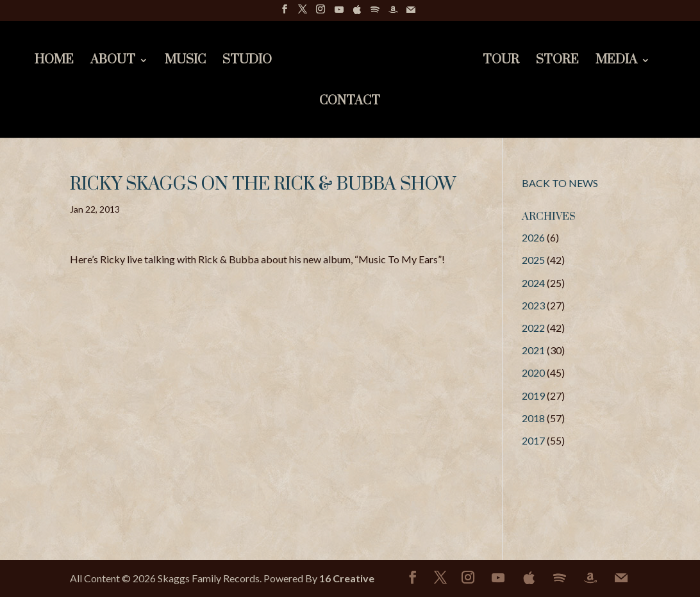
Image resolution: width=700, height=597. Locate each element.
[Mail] (411, 13)
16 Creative (347, 578)
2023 (533, 305)
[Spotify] (375, 13)
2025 (533, 260)
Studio (247, 62)
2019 (533, 396)
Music (185, 62)
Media (616, 62)
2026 (533, 237)
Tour (501, 62)
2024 (533, 283)
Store (557, 62)
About (113, 62)
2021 (533, 350)
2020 (533, 372)
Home (54, 62)
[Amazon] (393, 13)
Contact (350, 103)
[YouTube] (339, 13)
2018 (533, 418)
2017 (533, 440)
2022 (533, 328)
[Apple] (357, 13)
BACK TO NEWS (560, 183)
